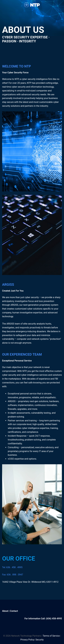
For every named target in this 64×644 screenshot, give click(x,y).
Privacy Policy (27, 640)
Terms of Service (51, 636)
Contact (14, 611)
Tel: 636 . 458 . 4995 (12, 567)
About (5, 611)
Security (40, 640)
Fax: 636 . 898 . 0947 (13, 575)
